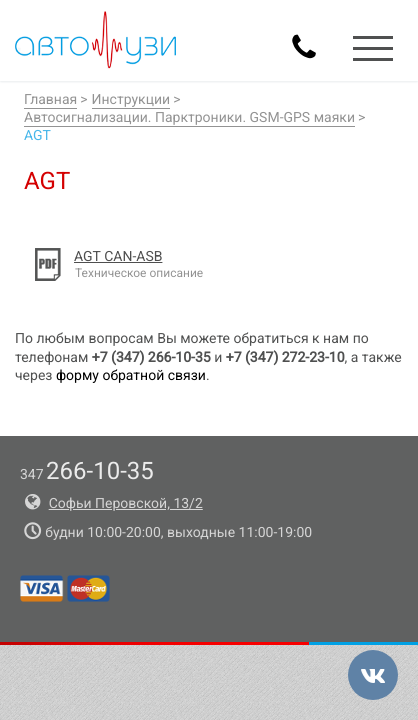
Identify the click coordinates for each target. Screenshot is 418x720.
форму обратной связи (131, 376)
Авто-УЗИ (95, 40)
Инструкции (131, 100)
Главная (50, 100)
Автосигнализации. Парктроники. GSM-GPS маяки (189, 118)
